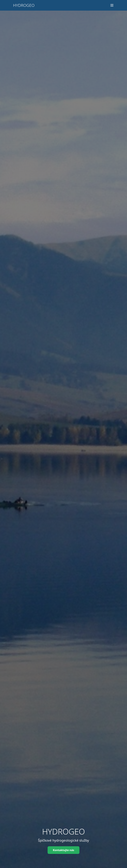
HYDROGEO (24, 5)
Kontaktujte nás (63, 850)
